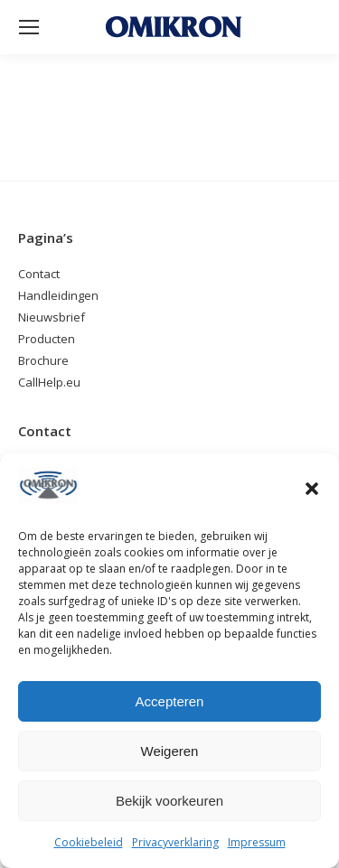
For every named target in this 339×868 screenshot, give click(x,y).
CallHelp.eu (49, 382)
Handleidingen (58, 295)
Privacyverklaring (175, 842)
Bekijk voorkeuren (169, 801)
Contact (39, 274)
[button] (312, 489)
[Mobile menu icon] (29, 27)
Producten (47, 339)
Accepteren (170, 701)
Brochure (43, 360)
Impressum (257, 842)
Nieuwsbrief (52, 317)
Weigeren (170, 751)
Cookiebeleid (89, 842)
